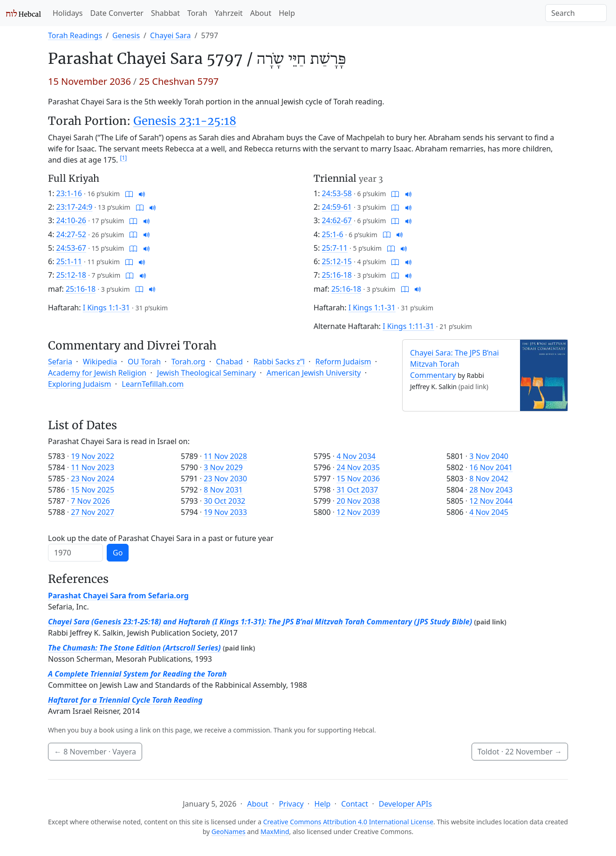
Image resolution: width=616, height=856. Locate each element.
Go (118, 553)
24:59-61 (337, 207)
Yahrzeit (229, 13)
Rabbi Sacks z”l (279, 362)
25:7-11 (335, 248)
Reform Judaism (343, 362)
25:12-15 (337, 261)
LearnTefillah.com (153, 384)
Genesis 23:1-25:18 (185, 121)
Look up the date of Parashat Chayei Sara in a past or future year (161, 538)
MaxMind (275, 832)
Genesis (126, 35)
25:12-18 (71, 275)
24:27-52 (71, 234)
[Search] (576, 13)
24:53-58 (337, 193)
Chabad (229, 362)
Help (287, 13)
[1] (124, 158)
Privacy (291, 804)
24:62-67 (337, 220)
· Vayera (95, 752)
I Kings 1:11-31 (408, 326)
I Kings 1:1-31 (106, 308)
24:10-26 (71, 220)
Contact (355, 804)
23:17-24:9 (75, 207)
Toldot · (520, 752)
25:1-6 (333, 234)
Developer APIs (405, 804)
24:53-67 (71, 248)
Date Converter (116, 13)
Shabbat (165, 13)
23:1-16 (69, 193)
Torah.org (188, 362)
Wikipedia (100, 362)
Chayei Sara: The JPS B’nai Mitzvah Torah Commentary (455, 364)
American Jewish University (314, 373)
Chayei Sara (170, 35)
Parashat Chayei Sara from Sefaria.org (118, 596)
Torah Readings (75, 35)
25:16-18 (81, 289)
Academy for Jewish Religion (97, 373)
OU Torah (144, 362)
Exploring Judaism (79, 384)
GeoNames (229, 832)
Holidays (68, 13)
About (261, 13)
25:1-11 (69, 261)
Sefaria (60, 362)
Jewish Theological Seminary (206, 373)
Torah (197, 13)
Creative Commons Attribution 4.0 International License (348, 822)
